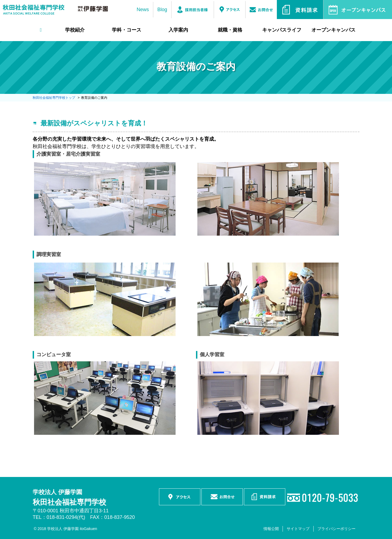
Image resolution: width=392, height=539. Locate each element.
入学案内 (178, 30)
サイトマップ (298, 529)
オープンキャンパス (333, 30)
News (143, 10)
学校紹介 (75, 30)
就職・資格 (230, 30)
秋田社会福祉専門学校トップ (54, 98)
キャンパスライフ (282, 30)
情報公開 (271, 529)
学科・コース (127, 30)
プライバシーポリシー (336, 529)
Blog (162, 10)
